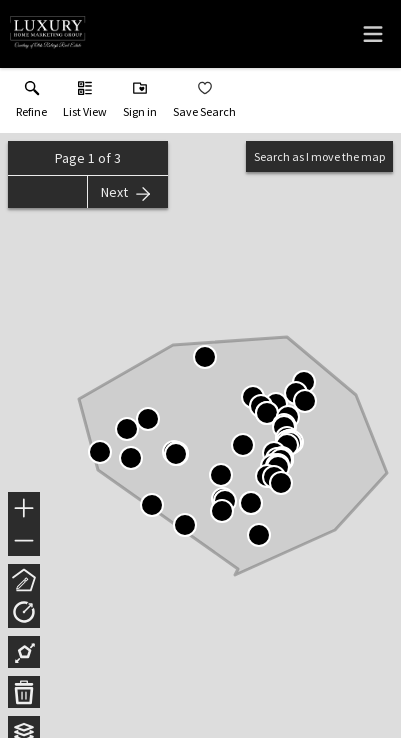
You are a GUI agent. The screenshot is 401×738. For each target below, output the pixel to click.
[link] (31, 104)
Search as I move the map (319, 156)
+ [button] (24, 510)
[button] (85, 104)
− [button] (24, 541)
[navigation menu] (373, 34)
